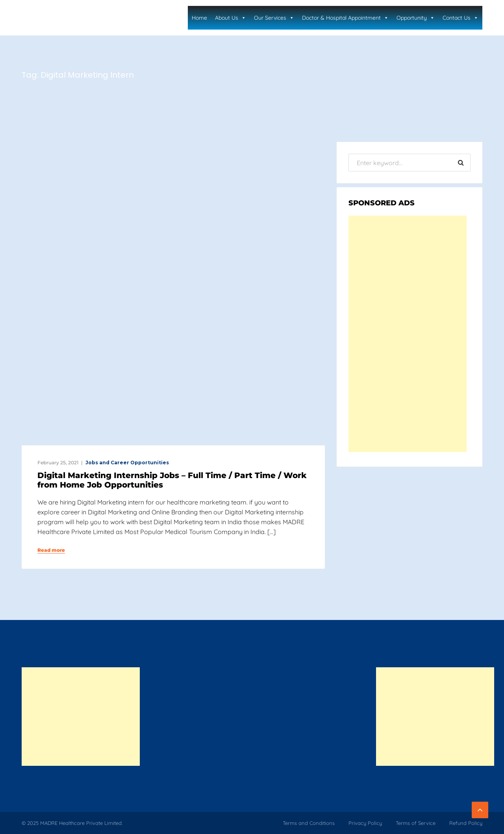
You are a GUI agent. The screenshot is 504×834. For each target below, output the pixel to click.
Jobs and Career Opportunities (127, 463)
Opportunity (416, 18)
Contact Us (460, 18)
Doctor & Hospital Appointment (345, 18)
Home (199, 18)
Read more (51, 550)
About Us (231, 18)
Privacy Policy (365, 823)
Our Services (274, 18)
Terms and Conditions (309, 823)
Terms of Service (416, 823)
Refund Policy (466, 823)
